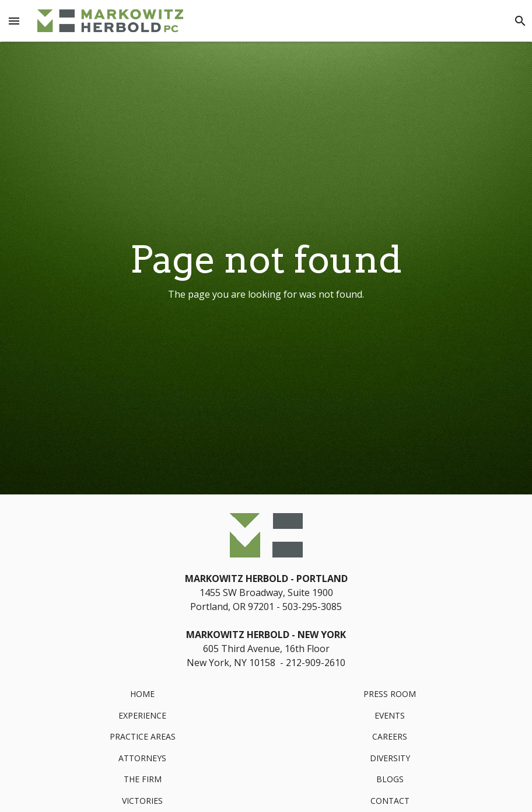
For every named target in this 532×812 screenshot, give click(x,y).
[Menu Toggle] (14, 21)
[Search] (520, 21)
